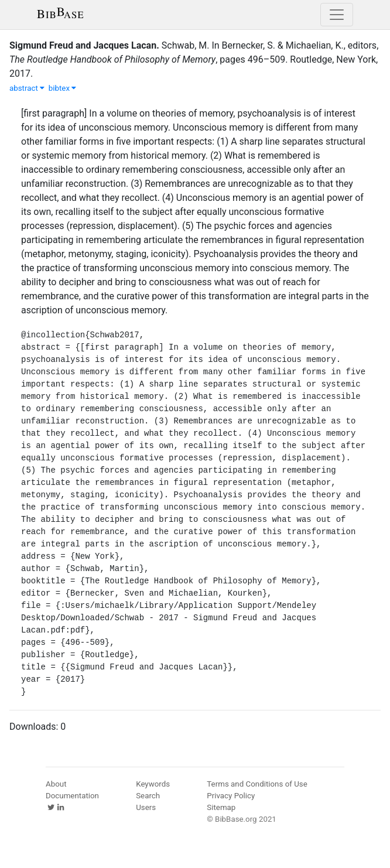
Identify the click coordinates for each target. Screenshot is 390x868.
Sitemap (221, 807)
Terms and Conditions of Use (257, 784)
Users (146, 807)
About (56, 784)
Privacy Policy (231, 796)
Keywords (153, 784)
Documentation (72, 796)
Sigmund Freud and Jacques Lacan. (84, 45)
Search (148, 796)
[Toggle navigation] (337, 15)
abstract (27, 88)
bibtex (63, 88)
